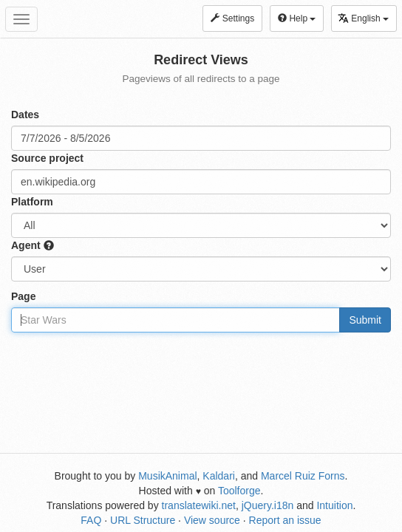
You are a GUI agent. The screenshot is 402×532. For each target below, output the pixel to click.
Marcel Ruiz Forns (303, 476)
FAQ (91, 520)
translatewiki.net (199, 505)
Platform (32, 202)
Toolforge (239, 491)
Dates (25, 115)
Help (297, 18)
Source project (47, 158)
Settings (232, 18)
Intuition (334, 505)
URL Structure (143, 520)
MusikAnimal (167, 476)
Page (23, 296)
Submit (365, 320)
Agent (33, 245)
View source (212, 520)
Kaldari (219, 476)
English (363, 18)
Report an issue (285, 520)
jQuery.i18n (268, 505)
